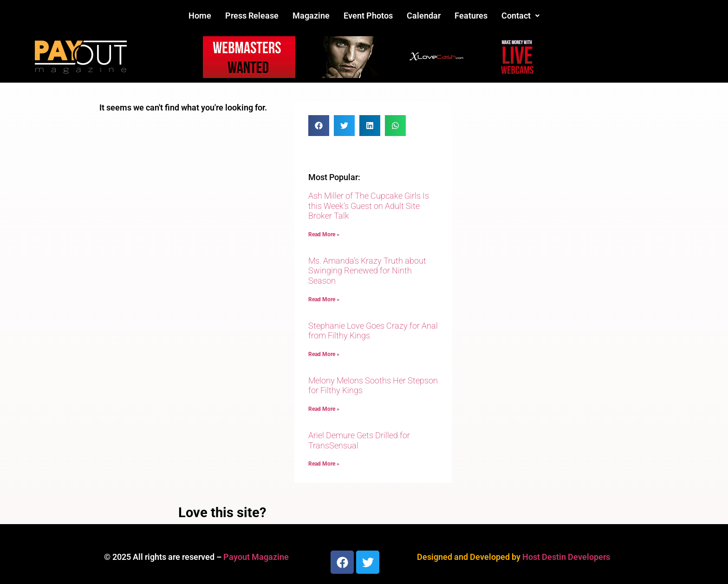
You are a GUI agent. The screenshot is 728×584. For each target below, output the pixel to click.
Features (471, 16)
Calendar (424, 16)
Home (200, 16)
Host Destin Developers (566, 557)
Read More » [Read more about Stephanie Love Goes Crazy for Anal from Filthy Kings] (324, 354)
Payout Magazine (256, 557)
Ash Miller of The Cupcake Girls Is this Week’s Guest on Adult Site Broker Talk (369, 206)
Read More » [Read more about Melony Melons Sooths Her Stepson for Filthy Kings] (324, 409)
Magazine (311, 16)
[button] (520, 16)
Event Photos (368, 16)
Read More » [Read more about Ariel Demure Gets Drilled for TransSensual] (324, 464)
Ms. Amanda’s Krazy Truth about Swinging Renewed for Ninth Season (367, 271)
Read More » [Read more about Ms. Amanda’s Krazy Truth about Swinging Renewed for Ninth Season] (324, 299)
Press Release (252, 16)
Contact (520, 16)
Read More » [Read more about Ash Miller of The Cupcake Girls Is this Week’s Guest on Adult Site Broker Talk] (324, 234)
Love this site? (222, 513)
